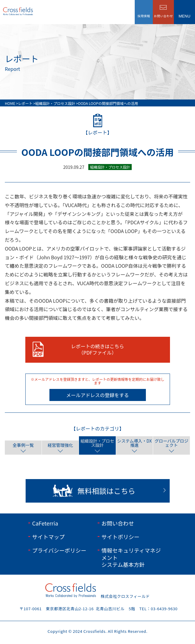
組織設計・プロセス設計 (97, 443)
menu (184, 16)
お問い (164, 16)
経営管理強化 (60, 445)
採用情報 (144, 16)
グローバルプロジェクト (171, 443)
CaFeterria (45, 523)
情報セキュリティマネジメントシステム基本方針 (131, 557)
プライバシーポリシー (59, 550)
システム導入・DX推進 (135, 443)
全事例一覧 (23, 445)
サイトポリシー (121, 537)
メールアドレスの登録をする (97, 395)
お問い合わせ (118, 523)
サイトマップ (49, 537)
